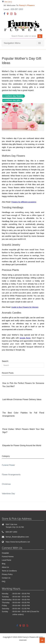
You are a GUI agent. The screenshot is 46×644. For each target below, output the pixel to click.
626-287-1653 (17, 9)
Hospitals (5, 553)
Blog (4, 564)
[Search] (23, 365)
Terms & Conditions (9, 571)
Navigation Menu (12, 43)
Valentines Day (8, 494)
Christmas (6, 484)
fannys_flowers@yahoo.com (17, 537)
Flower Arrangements (11, 475)
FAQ (4, 581)
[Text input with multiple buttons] (24, 36)
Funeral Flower (8, 465)
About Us (5, 567)
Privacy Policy (7, 574)
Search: (5, 361)
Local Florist (6, 560)
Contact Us (6, 578)
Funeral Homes (8, 557)
